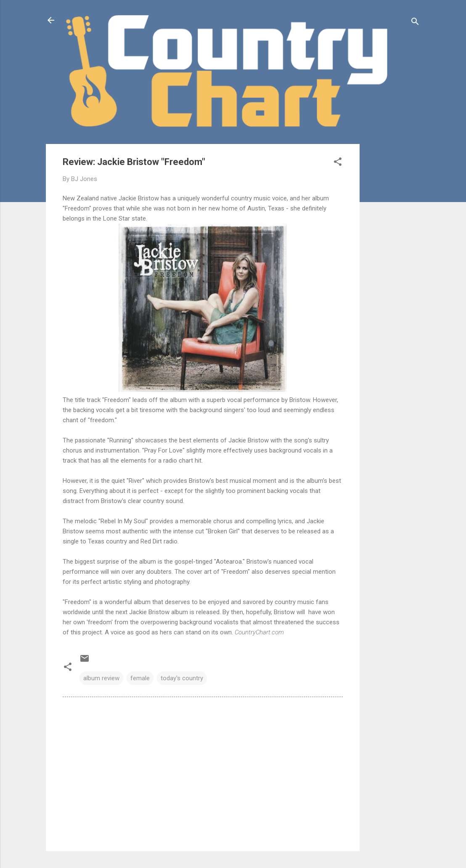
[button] (338, 163)
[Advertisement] (393, 270)
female (140, 678)
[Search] (415, 23)
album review (101, 678)
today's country (182, 678)
